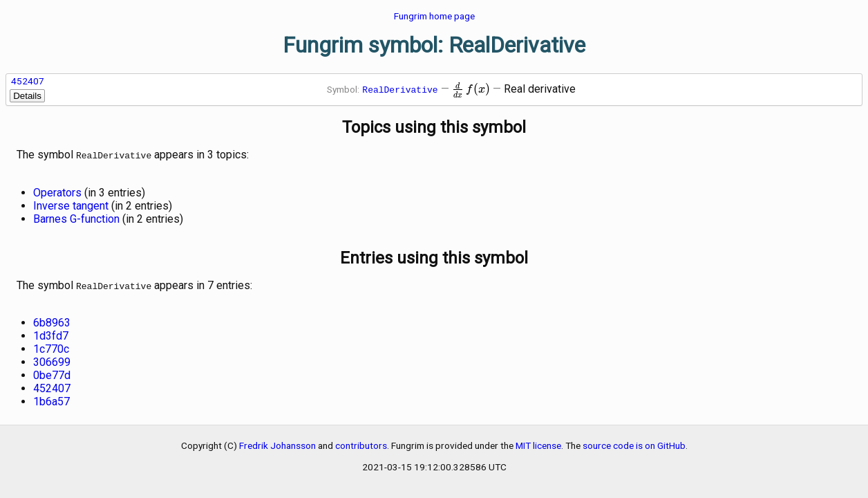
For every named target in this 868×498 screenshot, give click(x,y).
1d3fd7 (51, 333)
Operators (57, 191)
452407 (28, 81)
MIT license (538, 443)
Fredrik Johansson (277, 443)
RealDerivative (400, 89)
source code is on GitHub (634, 443)
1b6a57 (51, 399)
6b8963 (52, 320)
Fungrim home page (434, 16)
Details (27, 96)
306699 (52, 359)
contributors (361, 443)
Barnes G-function (76, 218)
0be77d (52, 372)
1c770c (51, 346)
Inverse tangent (71, 204)
